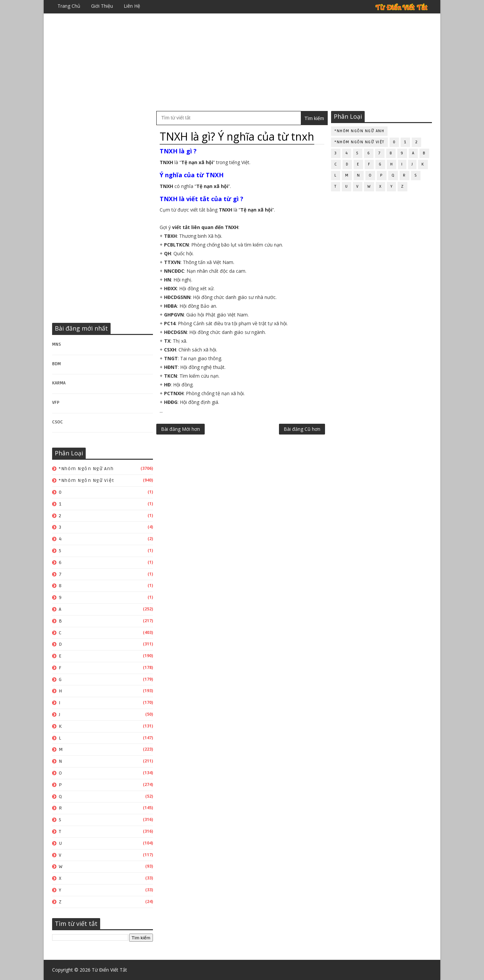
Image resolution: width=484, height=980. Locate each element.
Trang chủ (69, 6)
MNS (56, 344)
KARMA (59, 383)
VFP (56, 403)
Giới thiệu (102, 6)
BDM (56, 364)
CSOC (57, 422)
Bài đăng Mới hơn (180, 429)
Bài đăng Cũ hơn (302, 429)
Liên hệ (132, 6)
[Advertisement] (242, 62)
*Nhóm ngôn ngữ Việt (87, 480)
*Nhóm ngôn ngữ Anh (86, 469)
